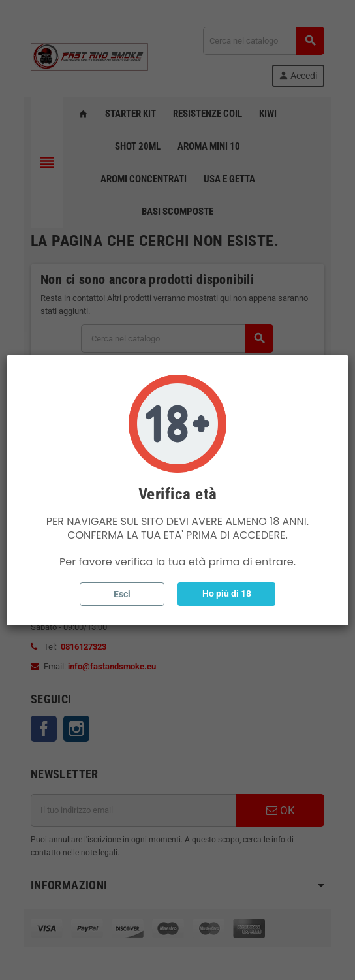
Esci (122, 594)
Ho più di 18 (227, 593)
